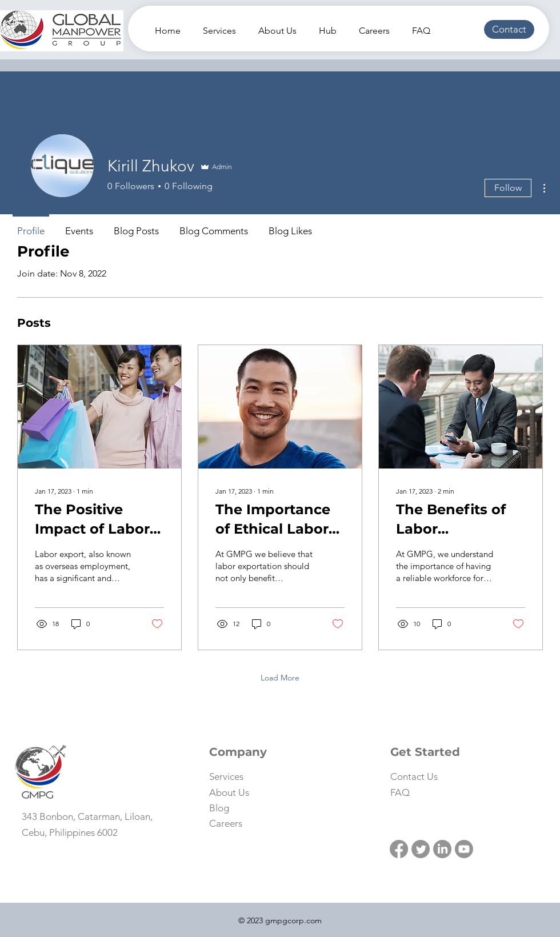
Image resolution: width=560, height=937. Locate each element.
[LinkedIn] (442, 849)
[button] (509, 29)
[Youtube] (464, 849)
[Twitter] (421, 849)
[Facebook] (399, 849)
